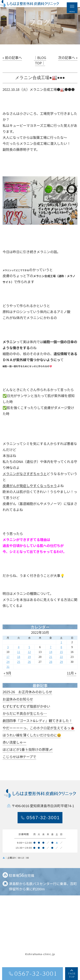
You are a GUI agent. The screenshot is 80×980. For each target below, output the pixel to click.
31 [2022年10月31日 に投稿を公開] (8, 674)
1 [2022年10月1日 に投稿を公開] (61, 650)
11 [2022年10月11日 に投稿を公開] (19, 660)
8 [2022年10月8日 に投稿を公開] (61, 655)
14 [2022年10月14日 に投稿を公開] (51, 660)
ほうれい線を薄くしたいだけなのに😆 (32, 743)
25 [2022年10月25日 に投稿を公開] (19, 670)
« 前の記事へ (12, 65)
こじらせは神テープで (19, 764)
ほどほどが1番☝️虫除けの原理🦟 (28, 757)
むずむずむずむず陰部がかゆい (26, 714)
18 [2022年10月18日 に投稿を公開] (19, 665)
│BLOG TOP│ (40, 68)
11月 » (72, 681)
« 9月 (8, 681)
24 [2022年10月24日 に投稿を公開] (8, 670)
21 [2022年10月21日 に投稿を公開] (51, 665)
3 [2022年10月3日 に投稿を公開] (8, 655)
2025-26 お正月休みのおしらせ (27, 700)
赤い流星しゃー (14, 750)
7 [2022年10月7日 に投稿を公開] (51, 655)
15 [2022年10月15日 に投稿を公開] (61, 660)
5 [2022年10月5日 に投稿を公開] (29, 655)
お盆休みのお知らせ (18, 707)
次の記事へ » (68, 65)
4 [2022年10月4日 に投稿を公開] (19, 655)
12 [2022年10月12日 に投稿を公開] (29, 660)
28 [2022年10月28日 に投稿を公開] (51, 670)
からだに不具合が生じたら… (25, 721)
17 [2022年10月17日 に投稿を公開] (8, 665)
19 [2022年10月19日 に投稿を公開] (29, 665)
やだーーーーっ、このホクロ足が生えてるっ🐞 (39, 736)
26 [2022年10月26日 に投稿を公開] (29, 670)
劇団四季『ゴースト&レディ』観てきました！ (37, 728)
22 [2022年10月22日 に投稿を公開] (61, 665)
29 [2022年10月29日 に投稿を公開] (61, 670)
